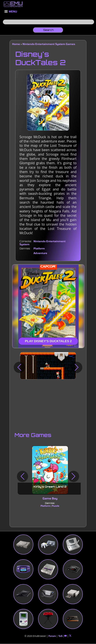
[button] (19, 367)
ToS (60, 636)
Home (16, 44)
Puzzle (56, 506)
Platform (39, 248)
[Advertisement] (48, 405)
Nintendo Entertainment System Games (49, 44)
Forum (52, 636)
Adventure (40, 253)
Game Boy (50, 498)
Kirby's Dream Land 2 (50, 487)
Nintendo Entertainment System (42, 243)
